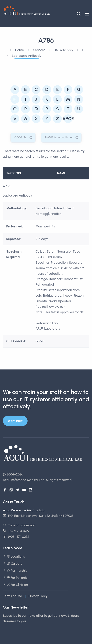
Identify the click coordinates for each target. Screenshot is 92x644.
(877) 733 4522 (19, 531)
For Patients (17, 578)
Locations (15, 556)
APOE (68, 118)
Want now (15, 421)
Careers (14, 564)
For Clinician (17, 585)
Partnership (17, 571)
